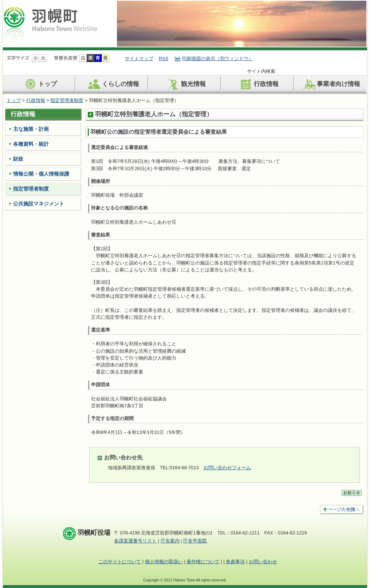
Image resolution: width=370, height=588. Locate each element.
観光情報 (185, 84)
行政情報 (258, 84)
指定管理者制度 (67, 100)
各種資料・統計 (31, 144)
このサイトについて (120, 562)
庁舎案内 (170, 541)
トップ (39, 84)
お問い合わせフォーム (227, 468)
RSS (164, 58)
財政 (18, 159)
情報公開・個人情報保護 (41, 174)
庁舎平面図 (195, 541)
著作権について (203, 562)
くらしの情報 (112, 84)
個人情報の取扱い (164, 562)
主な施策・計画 (31, 129)
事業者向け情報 (330, 84)
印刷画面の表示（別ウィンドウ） (218, 58)
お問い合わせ (263, 562)
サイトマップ (139, 58)
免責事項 (235, 562)
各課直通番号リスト (135, 541)
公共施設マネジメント (39, 204)
